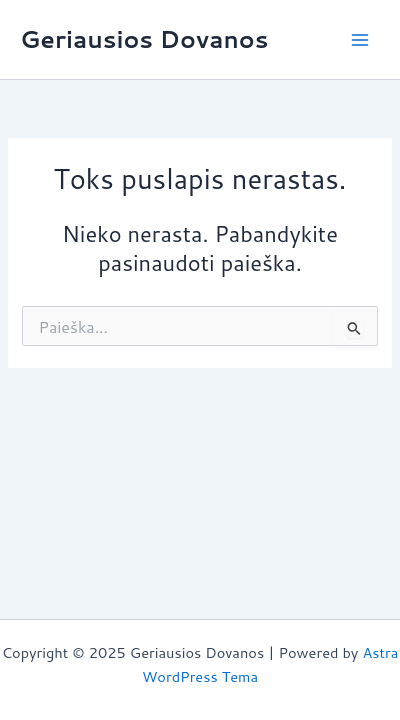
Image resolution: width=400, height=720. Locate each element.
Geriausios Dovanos (144, 39)
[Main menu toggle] (360, 39)
